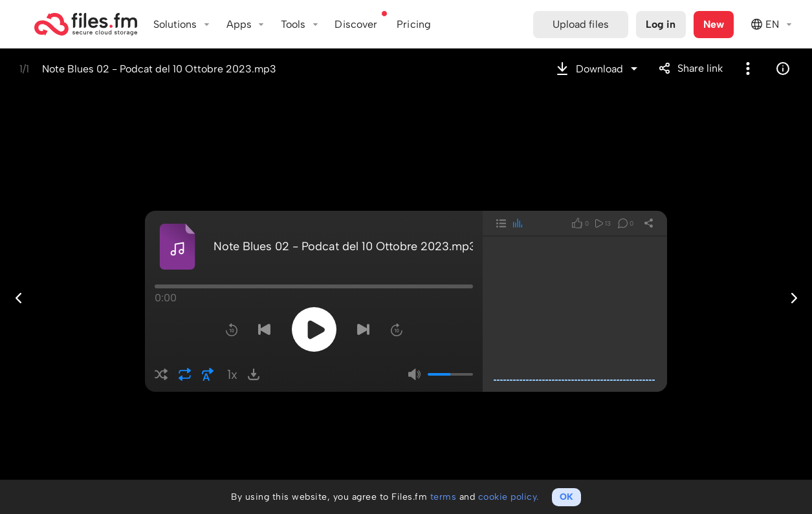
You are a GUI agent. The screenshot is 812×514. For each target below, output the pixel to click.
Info (783, 69)
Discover (356, 24)
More (748, 69)
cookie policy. (509, 497)
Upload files (581, 24)
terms (444, 497)
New (714, 24)
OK (566, 497)
